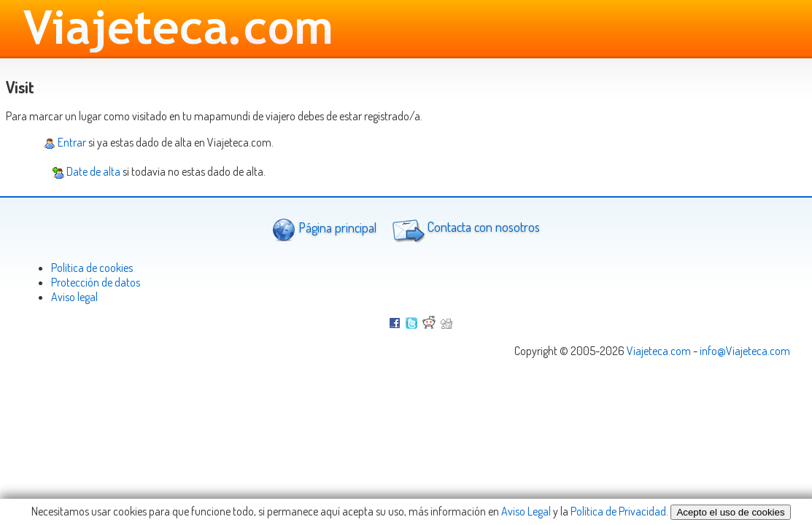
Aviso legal (74, 297)
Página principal (324, 229)
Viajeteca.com (659, 351)
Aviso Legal (526, 511)
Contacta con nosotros (464, 229)
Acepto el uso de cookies (730, 512)
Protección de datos (96, 282)
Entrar (65, 142)
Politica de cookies (92, 268)
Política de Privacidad (618, 511)
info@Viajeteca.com (745, 351)
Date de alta (86, 171)
